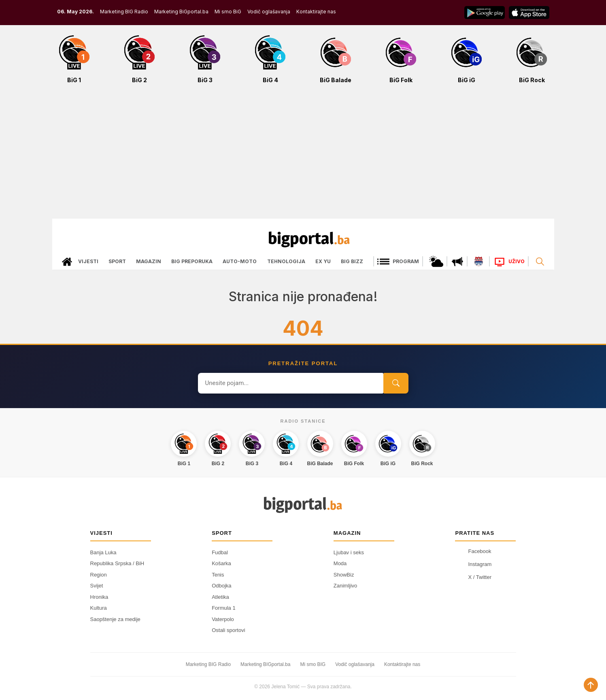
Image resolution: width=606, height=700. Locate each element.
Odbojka (221, 586)
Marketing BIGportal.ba (265, 664)
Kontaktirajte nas (316, 12)
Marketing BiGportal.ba (181, 12)
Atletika (220, 597)
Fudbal (220, 552)
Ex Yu (323, 261)
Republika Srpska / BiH (117, 563)
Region (99, 575)
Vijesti (88, 261)
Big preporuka (192, 261)
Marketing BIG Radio (124, 12)
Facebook (473, 551)
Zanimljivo (346, 586)
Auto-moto (240, 261)
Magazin (149, 261)
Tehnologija (286, 261)
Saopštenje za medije (115, 619)
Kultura (99, 608)
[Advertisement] (303, 155)
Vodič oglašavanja (269, 12)
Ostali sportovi (228, 630)
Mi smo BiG (228, 12)
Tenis (218, 575)
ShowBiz (344, 575)
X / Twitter (473, 577)
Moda (340, 563)
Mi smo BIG (313, 664)
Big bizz (352, 261)
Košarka (221, 563)
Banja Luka (103, 552)
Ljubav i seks (349, 552)
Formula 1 (224, 608)
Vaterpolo (223, 619)
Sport (117, 261)
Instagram (473, 564)
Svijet (97, 586)
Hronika (99, 597)
